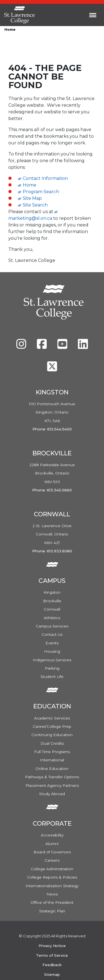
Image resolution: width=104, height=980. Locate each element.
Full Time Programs (52, 752)
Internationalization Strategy (52, 886)
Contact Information (45, 178)
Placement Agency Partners (52, 785)
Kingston (52, 592)
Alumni (52, 844)
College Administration (52, 869)
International (52, 760)
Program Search (41, 192)
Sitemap (52, 974)
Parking (52, 668)
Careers (52, 860)
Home (10, 30)
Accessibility (52, 835)
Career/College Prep (52, 726)
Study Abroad (52, 794)
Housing (52, 651)
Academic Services (52, 718)
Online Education (52, 769)
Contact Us (52, 634)
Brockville (52, 601)
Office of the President (52, 902)
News (52, 894)
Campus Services (52, 626)
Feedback (52, 965)
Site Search (35, 205)
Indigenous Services (52, 660)
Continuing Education (52, 735)
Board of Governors (52, 852)
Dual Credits (52, 743)
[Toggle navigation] (93, 15)
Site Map (32, 198)
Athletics (52, 618)
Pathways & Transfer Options (52, 777)
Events (52, 643)
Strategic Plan (52, 911)
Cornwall (52, 609)
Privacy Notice (52, 946)
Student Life (52, 677)
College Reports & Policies (52, 877)
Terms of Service (52, 955)
